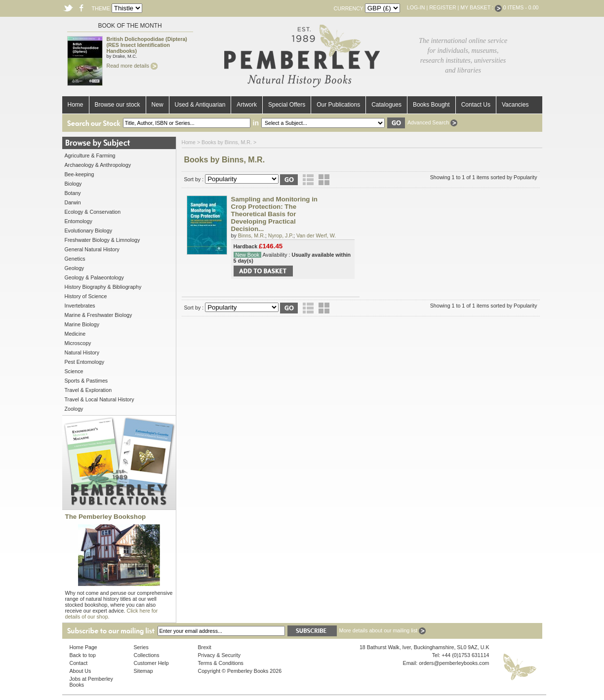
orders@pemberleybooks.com (454, 663)
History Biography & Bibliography (103, 287)
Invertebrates (80, 306)
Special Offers (287, 105)
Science (74, 371)
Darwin (73, 202)
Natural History (82, 352)
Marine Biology (82, 324)
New (158, 105)
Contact (79, 663)
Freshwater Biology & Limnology (102, 240)
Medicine (75, 334)
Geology (75, 268)
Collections (147, 655)
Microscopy (78, 343)
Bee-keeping (80, 174)
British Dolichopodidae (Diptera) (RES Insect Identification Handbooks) (147, 45)
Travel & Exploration (88, 390)
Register (443, 7)
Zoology (74, 409)
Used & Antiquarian (200, 105)
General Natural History (92, 249)
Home (76, 105)
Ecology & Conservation (93, 212)
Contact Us (476, 105)
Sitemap (143, 671)
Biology (73, 184)
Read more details (132, 66)
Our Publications (338, 105)
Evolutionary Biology (89, 231)
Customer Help (151, 663)
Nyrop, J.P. (281, 235)
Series (141, 647)
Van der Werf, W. (316, 235)
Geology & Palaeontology (94, 277)
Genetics (75, 259)
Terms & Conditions (221, 663)
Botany (73, 193)
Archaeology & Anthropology (98, 165)
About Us (81, 671)
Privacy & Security (219, 655)
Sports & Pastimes (86, 381)
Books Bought (431, 105)
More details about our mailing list (383, 630)
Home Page (83, 647)
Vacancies (515, 105)
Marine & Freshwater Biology (99, 315)
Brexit (205, 647)
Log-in (416, 7)
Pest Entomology (85, 362)
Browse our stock (118, 105)
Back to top (83, 655)
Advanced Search (432, 122)
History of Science (86, 296)
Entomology (79, 221)
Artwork (247, 105)
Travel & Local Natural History (100, 399)
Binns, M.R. (252, 235)
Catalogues (386, 105)
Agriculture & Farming (90, 156)
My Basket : (481, 7)
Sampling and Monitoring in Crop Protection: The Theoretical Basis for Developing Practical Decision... (274, 214)
